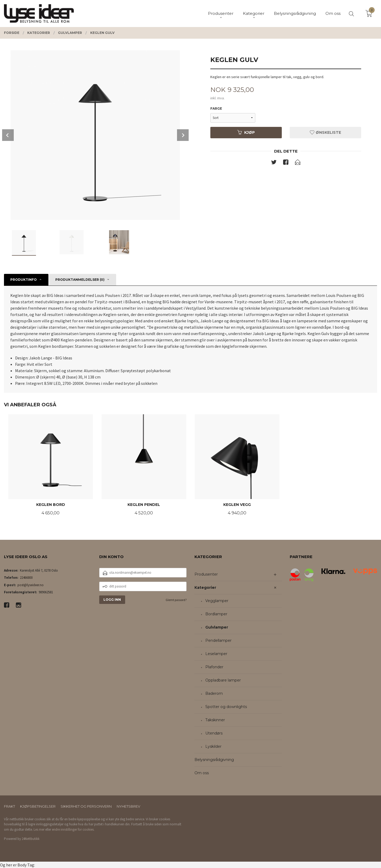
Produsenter (206, 574)
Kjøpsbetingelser (38, 806)
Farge (216, 108)
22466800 (26, 578)
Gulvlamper (217, 627)
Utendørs (214, 733)
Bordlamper (216, 614)
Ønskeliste (325, 132)
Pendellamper (218, 640)
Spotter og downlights (226, 707)
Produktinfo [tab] (24, 280)
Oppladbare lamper (223, 680)
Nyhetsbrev (128, 806)
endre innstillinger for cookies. (73, 829)
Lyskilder (213, 746)
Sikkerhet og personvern (86, 806)
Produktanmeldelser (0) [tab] (80, 280)
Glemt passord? (176, 600)
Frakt (10, 806)
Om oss (202, 773)
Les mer (39, 829)
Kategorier (205, 587)
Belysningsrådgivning (214, 760)
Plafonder (214, 667)
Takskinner (215, 720)
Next (183, 135)
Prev (8, 135)
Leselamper (216, 654)
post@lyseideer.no (31, 585)
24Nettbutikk (31, 839)
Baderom (214, 693)
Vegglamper (217, 601)
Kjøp (246, 132)
